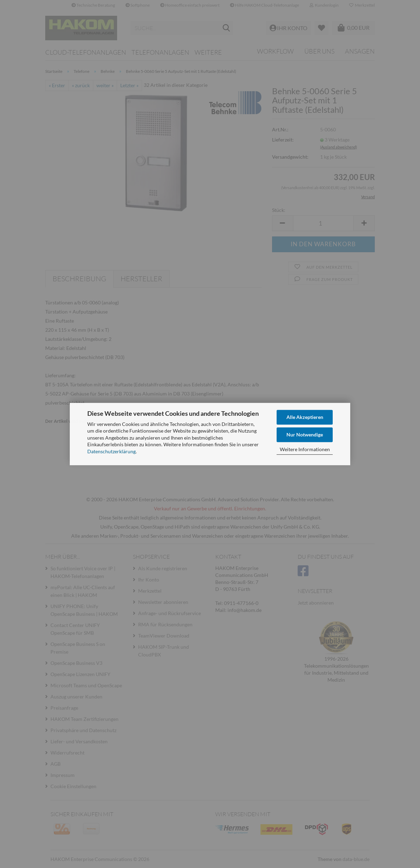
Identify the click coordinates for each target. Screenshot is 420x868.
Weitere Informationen (305, 449)
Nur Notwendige (305, 435)
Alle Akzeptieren (305, 417)
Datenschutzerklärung (111, 451)
